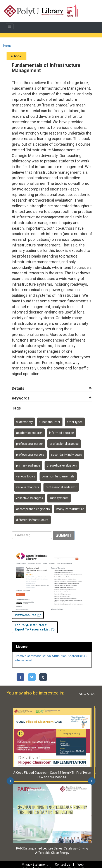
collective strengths (30, 498)
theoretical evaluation (62, 465)
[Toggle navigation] (10, 26)
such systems (59, 498)
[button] (18, 388)
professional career (30, 444)
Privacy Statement (35, 865)
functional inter (50, 422)
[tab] (52, 388)
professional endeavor (61, 487)
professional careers (30, 455)
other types (75, 422)
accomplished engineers (33, 509)
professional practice (64, 444)
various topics (26, 476)
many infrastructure (70, 509)
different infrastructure (32, 520)
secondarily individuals (67, 455)
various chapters (28, 487)
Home (7, 46)
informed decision (62, 433)
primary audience (28, 465)
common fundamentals (58, 476)
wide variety (24, 422)
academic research (29, 433)
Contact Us (63, 865)
